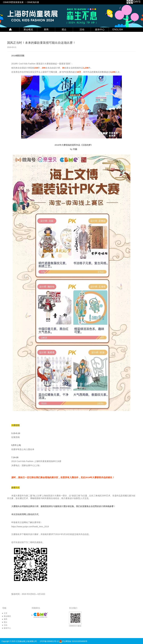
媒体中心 (100, 30)
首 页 (10, 30)
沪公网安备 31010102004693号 (73, 641)
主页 (6, 613)
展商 (46, 30)
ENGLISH (118, 30)
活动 (82, 30)
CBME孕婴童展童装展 (13, 2)
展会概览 (28, 30)
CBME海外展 (33, 2)
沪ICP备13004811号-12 (49, 641)
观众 (64, 30)
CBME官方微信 (75, 619)
